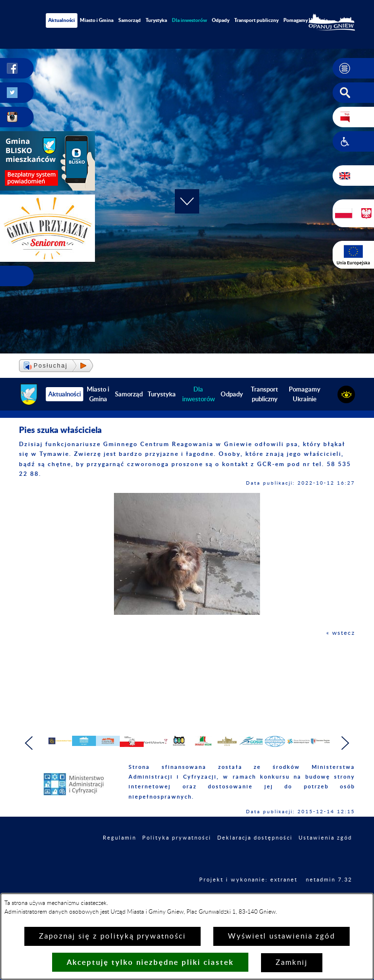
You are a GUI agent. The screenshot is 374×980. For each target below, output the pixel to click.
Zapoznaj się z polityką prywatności (112, 936)
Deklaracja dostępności (255, 857)
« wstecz (341, 633)
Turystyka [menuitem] (156, 20)
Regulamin (120, 857)
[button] (353, 68)
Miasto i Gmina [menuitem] (97, 20)
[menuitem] (189, 20)
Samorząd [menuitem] (130, 20)
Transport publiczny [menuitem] (256, 20)
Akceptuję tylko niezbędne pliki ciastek (150, 962)
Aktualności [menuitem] (62, 20)
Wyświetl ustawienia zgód (281, 936)
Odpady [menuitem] (221, 20)
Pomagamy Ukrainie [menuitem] (306, 20)
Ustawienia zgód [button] (325, 857)
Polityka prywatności (177, 857)
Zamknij (292, 963)
